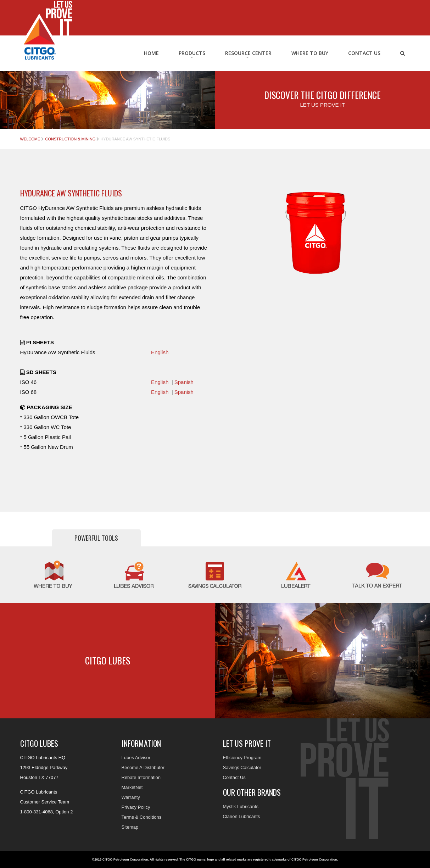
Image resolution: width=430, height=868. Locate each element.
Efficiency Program (242, 758)
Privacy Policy (136, 807)
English (160, 352)
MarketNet (132, 787)
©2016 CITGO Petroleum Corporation (120, 859)
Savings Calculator (242, 767)
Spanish (184, 382)
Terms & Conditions (142, 817)
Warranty (131, 797)
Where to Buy (310, 53)
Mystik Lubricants (241, 806)
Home (151, 53)
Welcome (30, 139)
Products (192, 53)
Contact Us (364, 53)
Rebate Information (141, 777)
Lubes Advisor (136, 758)
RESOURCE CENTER (248, 53)
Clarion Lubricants (242, 816)
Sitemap (130, 827)
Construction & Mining (70, 139)
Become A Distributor (143, 767)
